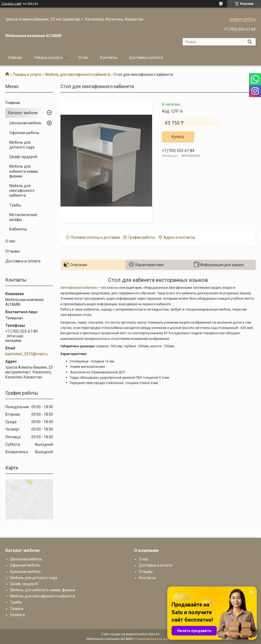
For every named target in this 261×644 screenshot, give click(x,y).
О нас (83, 57)
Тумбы (15, 205)
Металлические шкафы (23, 217)
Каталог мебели (23, 113)
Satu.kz (154, 634)
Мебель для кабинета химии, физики (24, 171)
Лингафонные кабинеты (79, 288)
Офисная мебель (24, 133)
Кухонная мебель (26, 572)
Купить (178, 137)
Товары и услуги (48, 57)
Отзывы (13, 251)
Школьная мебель (25, 123)
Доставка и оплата (146, 57)
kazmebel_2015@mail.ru (26, 354)
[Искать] (250, 42)
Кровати (18, 615)
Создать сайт (11, 4)
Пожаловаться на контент (155, 639)
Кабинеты (18, 229)
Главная (15, 57)
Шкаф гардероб (23, 157)
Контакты (109, 57)
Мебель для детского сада (22, 145)
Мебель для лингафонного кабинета (78, 75)
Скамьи (17, 609)
